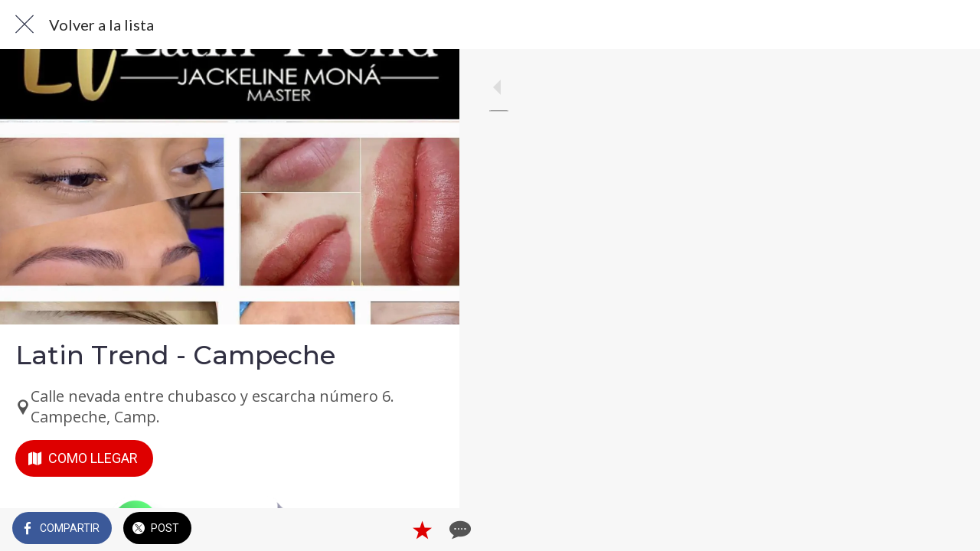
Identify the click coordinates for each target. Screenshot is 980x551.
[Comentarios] (429, 530)
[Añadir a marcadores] (392, 530)
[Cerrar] (24, 24)
